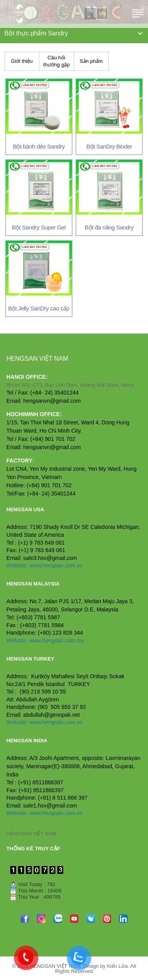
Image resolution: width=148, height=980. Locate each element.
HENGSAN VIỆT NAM (31, 834)
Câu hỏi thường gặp (56, 61)
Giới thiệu (22, 61)
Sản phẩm (91, 61)
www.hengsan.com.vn (56, 565)
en (90, 14)
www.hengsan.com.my (57, 640)
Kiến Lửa (117, 966)
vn (102, 14)
